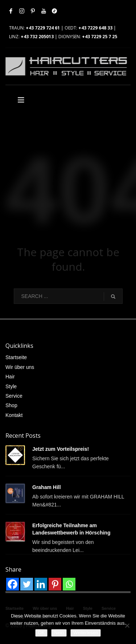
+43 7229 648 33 (95, 28)
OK (42, 633)
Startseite (16, 357)
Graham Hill (47, 487)
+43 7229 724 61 (43, 28)
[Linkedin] (41, 584)
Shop (11, 405)
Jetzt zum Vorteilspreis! (61, 449)
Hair (10, 377)
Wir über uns (20, 367)
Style (11, 386)
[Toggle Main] (37, 100)
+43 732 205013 (37, 37)
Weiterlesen (86, 633)
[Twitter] (27, 584)
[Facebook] (13, 584)
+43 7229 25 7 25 (100, 37)
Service (14, 396)
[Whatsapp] (69, 584)
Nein (59, 633)
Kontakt (14, 415)
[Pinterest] (55, 584)
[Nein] (127, 625)
